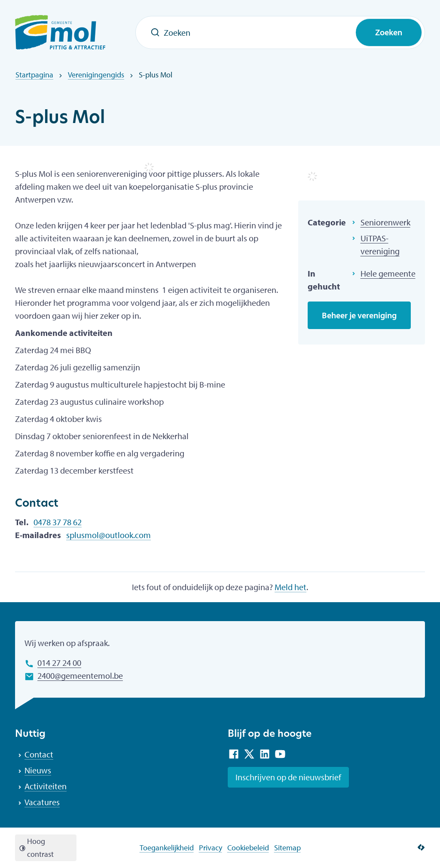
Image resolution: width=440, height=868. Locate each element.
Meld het (290, 587)
